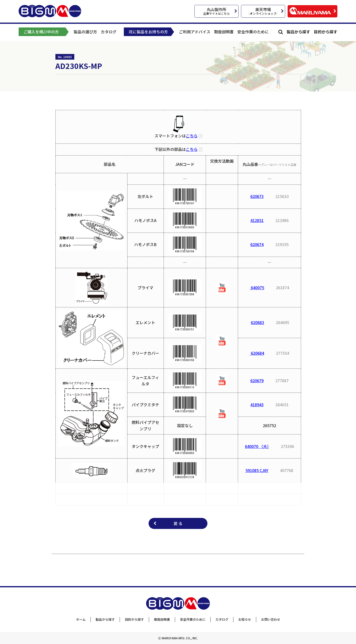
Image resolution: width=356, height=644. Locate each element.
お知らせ (245, 619)
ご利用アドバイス (195, 32)
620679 (257, 381)
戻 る (178, 523)
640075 (257, 288)
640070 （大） (257, 446)
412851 (257, 220)
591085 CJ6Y (257, 470)
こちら (192, 136)
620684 (257, 353)
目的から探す (326, 32)
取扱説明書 (224, 32)
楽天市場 (263, 11)
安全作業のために (253, 32)
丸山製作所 (216, 11)
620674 (257, 244)
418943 (257, 405)
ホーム (81, 619)
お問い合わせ (271, 619)
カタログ (109, 32)
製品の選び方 (85, 32)
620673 (257, 196)
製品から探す (298, 32)
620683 (257, 322)
